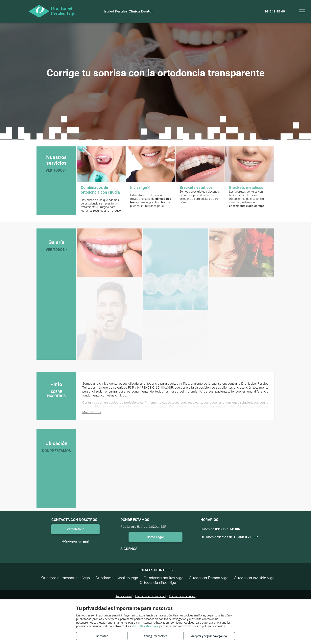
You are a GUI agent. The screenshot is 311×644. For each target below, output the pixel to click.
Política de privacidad (150, 596)
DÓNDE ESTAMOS (56, 451)
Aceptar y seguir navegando (209, 636)
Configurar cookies (156, 636)
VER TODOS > (56, 170)
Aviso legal (124, 596)
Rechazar (102, 636)
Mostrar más (92, 412)
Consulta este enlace (145, 626)
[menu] (302, 11)
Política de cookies (182, 596)
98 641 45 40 (275, 11)
